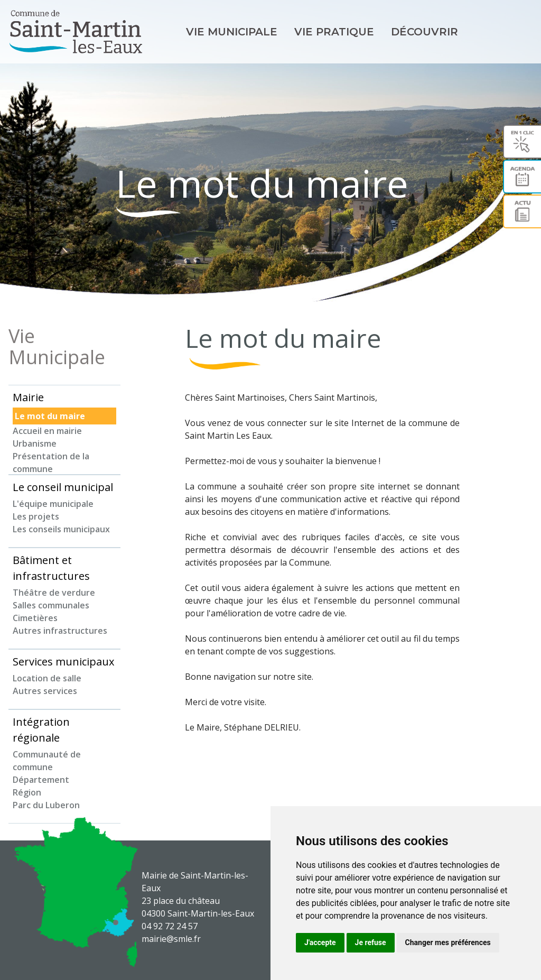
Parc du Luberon (46, 805)
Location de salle (47, 678)
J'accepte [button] (320, 942)
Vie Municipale (232, 32)
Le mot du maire (50, 416)
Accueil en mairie (47, 431)
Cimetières (35, 618)
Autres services (45, 691)
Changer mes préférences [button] (448, 942)
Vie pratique (334, 32)
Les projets (36, 516)
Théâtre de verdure (54, 593)
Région (27, 792)
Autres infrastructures (60, 631)
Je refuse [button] (371, 942)
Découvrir (425, 32)
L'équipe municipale (53, 504)
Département (41, 780)
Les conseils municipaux (61, 529)
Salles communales (51, 605)
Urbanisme (35, 443)
